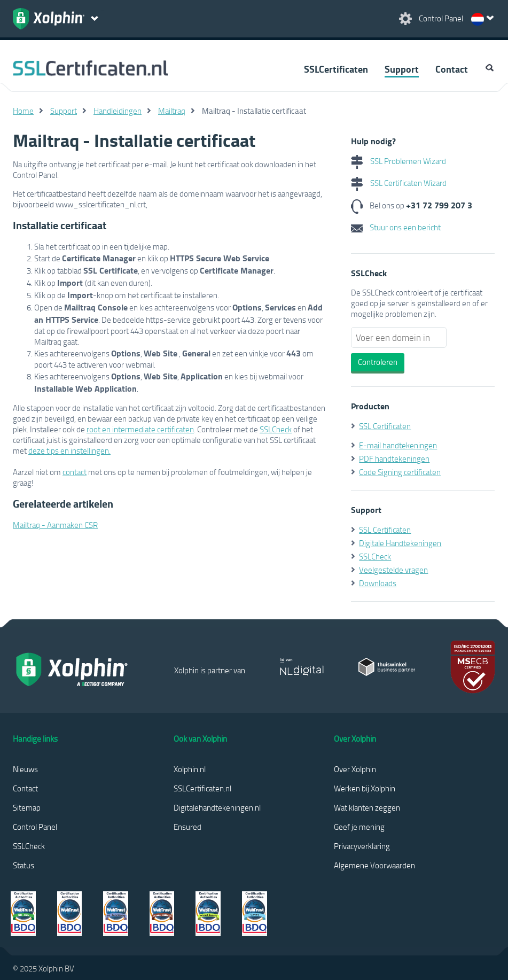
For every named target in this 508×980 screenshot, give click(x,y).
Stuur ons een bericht (396, 227)
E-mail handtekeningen (398, 445)
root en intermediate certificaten (140, 429)
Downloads (378, 583)
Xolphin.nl (190, 769)
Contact (452, 69)
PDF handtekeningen (394, 458)
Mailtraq (172, 111)
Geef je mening (359, 827)
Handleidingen (118, 111)
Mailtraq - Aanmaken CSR (55, 525)
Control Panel (35, 827)
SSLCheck (276, 429)
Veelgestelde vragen (393, 570)
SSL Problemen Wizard (398, 161)
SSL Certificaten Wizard (399, 183)
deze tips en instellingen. (69, 450)
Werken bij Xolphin (365, 788)
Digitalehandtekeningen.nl (217, 807)
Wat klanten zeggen (367, 807)
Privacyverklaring (362, 846)
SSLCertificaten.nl (202, 788)
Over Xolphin (355, 769)
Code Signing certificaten (400, 472)
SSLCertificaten (336, 69)
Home (23, 111)
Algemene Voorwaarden (374, 865)
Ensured (187, 827)
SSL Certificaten (385, 426)
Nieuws (25, 769)
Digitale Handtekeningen (400, 543)
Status (24, 865)
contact (75, 472)
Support (402, 69)
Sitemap (27, 807)
